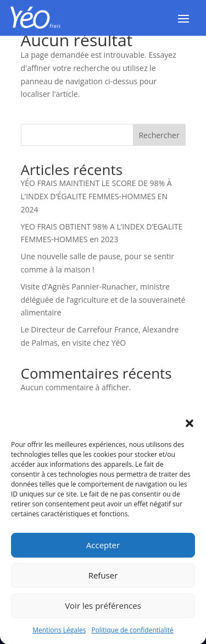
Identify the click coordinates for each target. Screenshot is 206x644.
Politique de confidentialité (132, 634)
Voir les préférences (103, 610)
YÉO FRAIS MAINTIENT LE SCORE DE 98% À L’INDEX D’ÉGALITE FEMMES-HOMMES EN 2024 (96, 196)
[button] (190, 428)
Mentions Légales (59, 634)
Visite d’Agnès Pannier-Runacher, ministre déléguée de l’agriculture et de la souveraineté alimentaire (103, 300)
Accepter (103, 549)
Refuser (103, 580)
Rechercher (159, 135)
